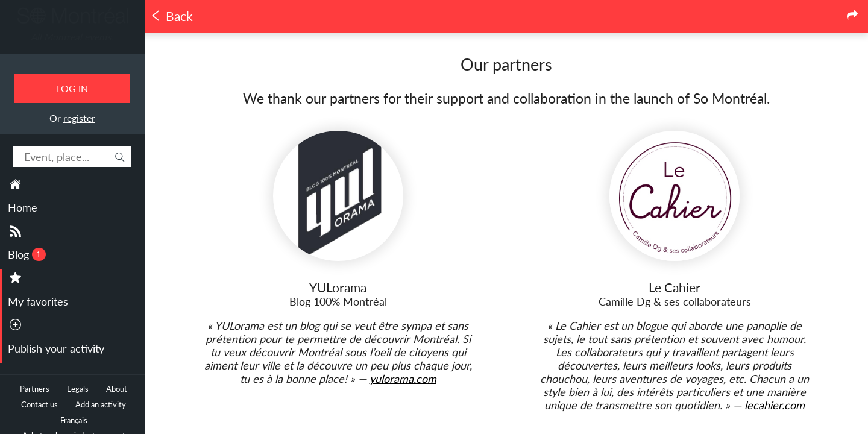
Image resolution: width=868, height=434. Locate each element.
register (79, 118)
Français (74, 420)
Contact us (39, 405)
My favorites (38, 301)
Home (23, 207)
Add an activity (101, 405)
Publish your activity (56, 348)
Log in (72, 88)
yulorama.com (403, 379)
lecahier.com (775, 405)
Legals (78, 389)
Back (171, 16)
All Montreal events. (72, 37)
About (117, 389)
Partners (35, 389)
